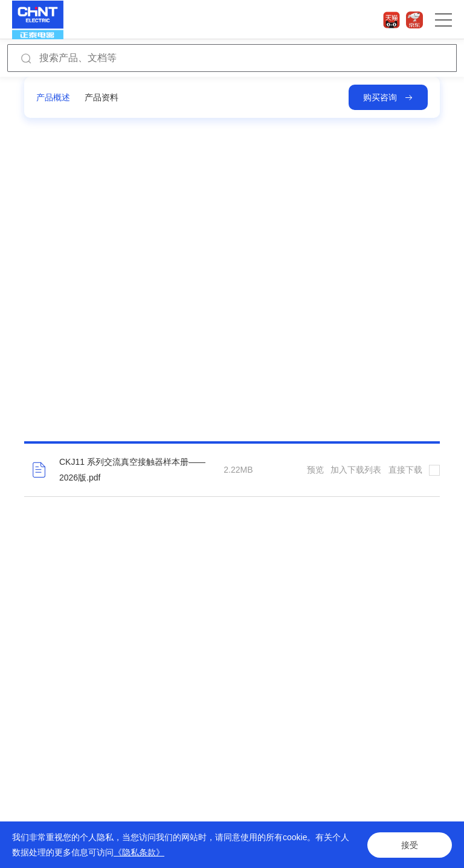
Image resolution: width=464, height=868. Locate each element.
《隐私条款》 (139, 852)
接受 (410, 845)
